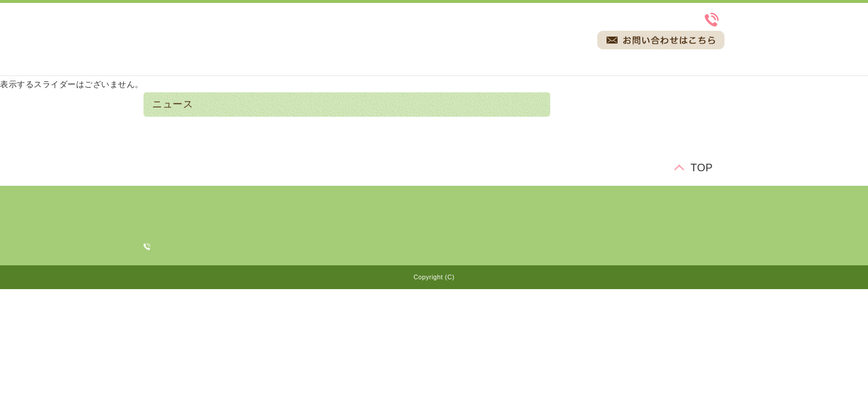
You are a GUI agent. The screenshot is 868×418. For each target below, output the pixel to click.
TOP (702, 168)
